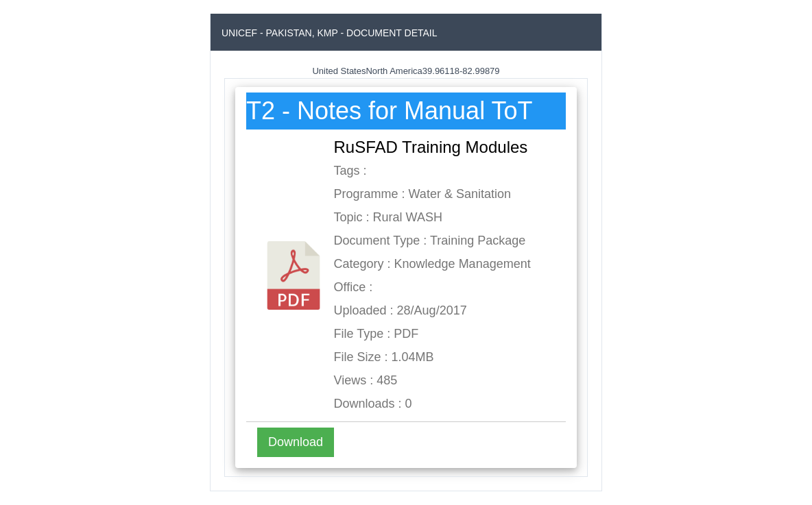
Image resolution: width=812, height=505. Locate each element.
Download (296, 442)
